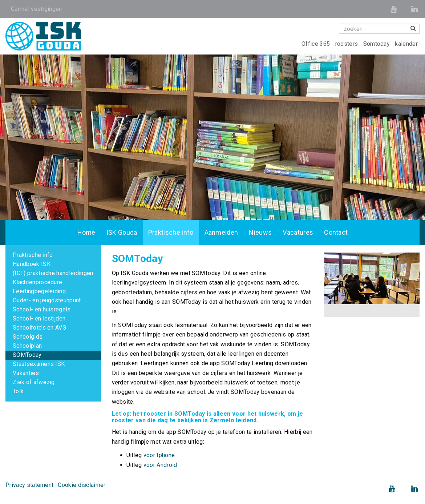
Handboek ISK (32, 264)
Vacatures (298, 232)
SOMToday (27, 355)
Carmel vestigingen (37, 9)
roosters (347, 44)
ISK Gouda (122, 232)
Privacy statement (29, 485)
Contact (336, 232)
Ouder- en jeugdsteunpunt (47, 300)
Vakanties (26, 373)
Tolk (18, 391)
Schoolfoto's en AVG (39, 328)
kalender (406, 44)
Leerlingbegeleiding (39, 291)
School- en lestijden (39, 318)
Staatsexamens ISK (39, 364)
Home (86, 232)
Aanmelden (221, 232)
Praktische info (171, 232)
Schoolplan (27, 346)
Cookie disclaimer (82, 485)
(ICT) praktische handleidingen (53, 273)
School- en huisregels (42, 309)
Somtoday (377, 44)
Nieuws (260, 232)
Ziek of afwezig (34, 382)
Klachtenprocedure (37, 282)
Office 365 (317, 44)
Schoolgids (28, 337)
